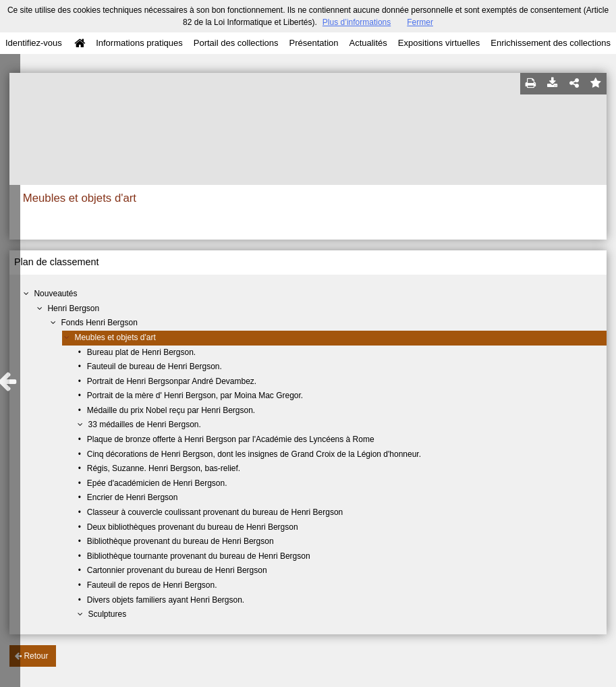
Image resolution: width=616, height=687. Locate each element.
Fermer (420, 22)
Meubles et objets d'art (115, 337)
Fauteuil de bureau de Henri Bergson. (155, 366)
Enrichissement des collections (551, 43)
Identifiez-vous (34, 43)
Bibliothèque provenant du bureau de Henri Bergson (180, 541)
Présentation (313, 43)
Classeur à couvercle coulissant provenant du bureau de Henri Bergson (215, 512)
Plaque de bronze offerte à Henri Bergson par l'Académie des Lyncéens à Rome (231, 439)
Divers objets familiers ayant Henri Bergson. (166, 600)
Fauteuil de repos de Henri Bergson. (152, 585)
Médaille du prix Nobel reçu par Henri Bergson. (171, 410)
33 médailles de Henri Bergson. (144, 424)
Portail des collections (236, 43)
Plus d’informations (357, 22)
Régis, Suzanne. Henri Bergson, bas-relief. (164, 468)
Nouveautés (55, 294)
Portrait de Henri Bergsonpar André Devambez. (172, 381)
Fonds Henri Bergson (99, 323)
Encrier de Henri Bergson (133, 497)
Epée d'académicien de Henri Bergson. (157, 483)
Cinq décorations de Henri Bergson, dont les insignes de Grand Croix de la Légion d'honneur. (254, 454)
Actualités (368, 43)
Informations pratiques (139, 43)
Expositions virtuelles (439, 43)
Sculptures (107, 614)
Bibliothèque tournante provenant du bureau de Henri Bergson (199, 556)
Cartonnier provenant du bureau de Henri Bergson (177, 570)
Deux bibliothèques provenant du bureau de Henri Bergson (193, 527)
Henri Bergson (73, 308)
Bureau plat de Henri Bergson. (141, 352)
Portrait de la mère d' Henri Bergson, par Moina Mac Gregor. (195, 395)
